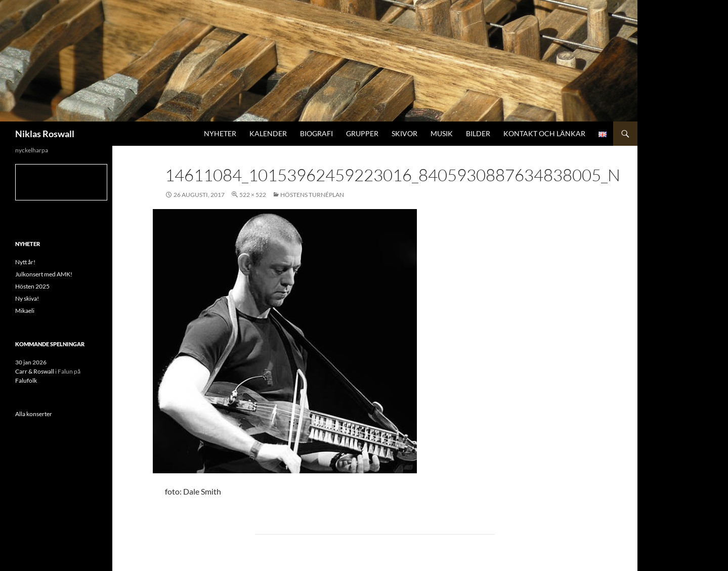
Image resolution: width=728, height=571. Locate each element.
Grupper (362, 133)
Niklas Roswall (45, 134)
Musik (442, 133)
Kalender (268, 133)
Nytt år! (25, 262)
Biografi (316, 133)
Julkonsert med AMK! (44, 274)
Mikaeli (25, 311)
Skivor (404, 133)
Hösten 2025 (32, 286)
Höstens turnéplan (312, 195)
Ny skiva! (27, 298)
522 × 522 (253, 195)
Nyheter (220, 133)
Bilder (478, 133)
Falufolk (26, 380)
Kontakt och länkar (544, 133)
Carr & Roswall (35, 371)
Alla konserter (34, 414)
